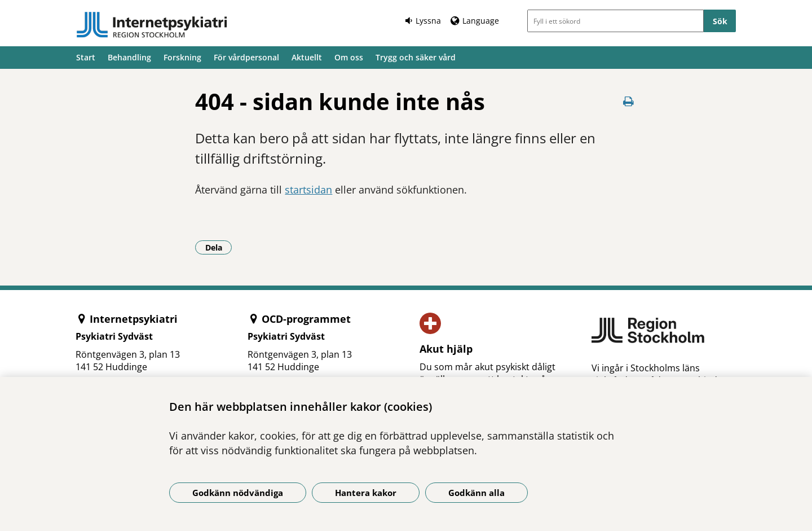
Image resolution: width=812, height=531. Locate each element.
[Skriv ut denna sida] (629, 101)
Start (86, 57)
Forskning (182, 57)
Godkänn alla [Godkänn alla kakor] (476, 493)
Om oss (349, 57)
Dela (219, 247)
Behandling (129, 57)
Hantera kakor (366, 493)
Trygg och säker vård (416, 57)
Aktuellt (307, 57)
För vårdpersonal (246, 57)
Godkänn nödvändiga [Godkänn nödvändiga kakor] (238, 493)
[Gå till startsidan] (152, 25)
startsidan (308, 190)
